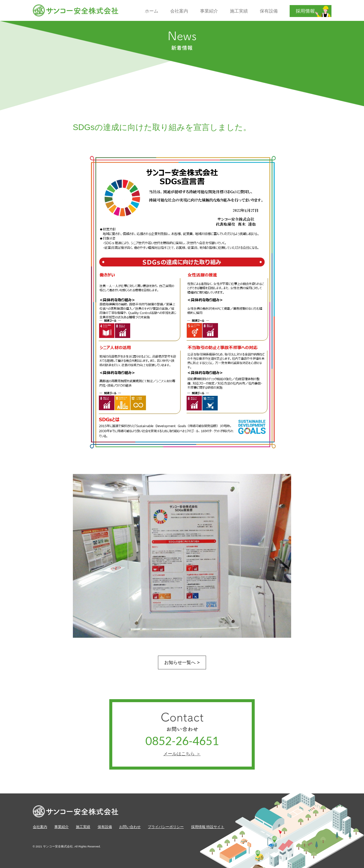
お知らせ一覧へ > (182, 662)
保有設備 (105, 827)
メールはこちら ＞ (182, 754)
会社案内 (40, 827)
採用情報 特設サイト (208, 827)
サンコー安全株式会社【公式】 (76, 10)
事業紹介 (62, 827)
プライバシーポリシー (166, 827)
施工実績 (83, 827)
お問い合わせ (130, 827)
